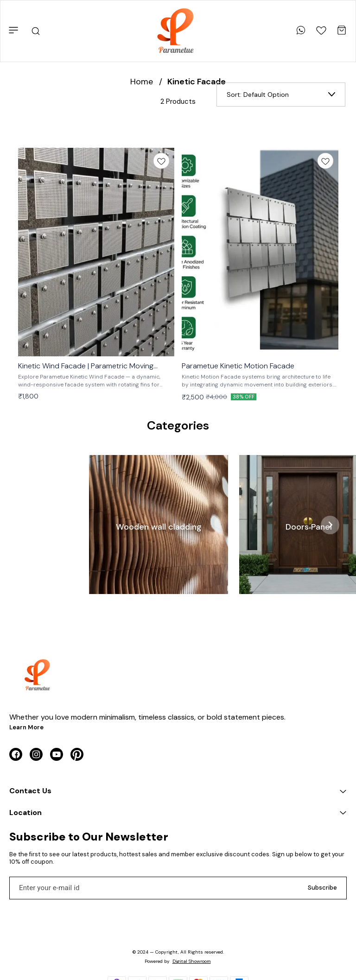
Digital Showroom (192, 961)
